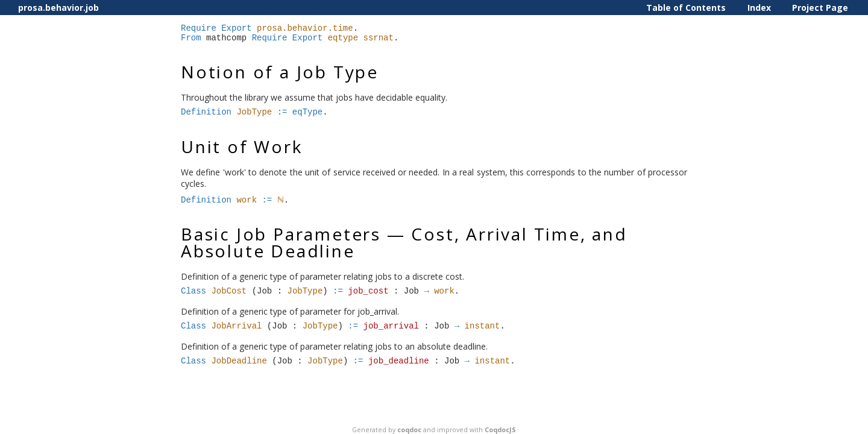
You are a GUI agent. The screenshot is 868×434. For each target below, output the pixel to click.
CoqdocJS (500, 430)
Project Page (820, 8)
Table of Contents (686, 8)
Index (759, 8)
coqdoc (409, 430)
